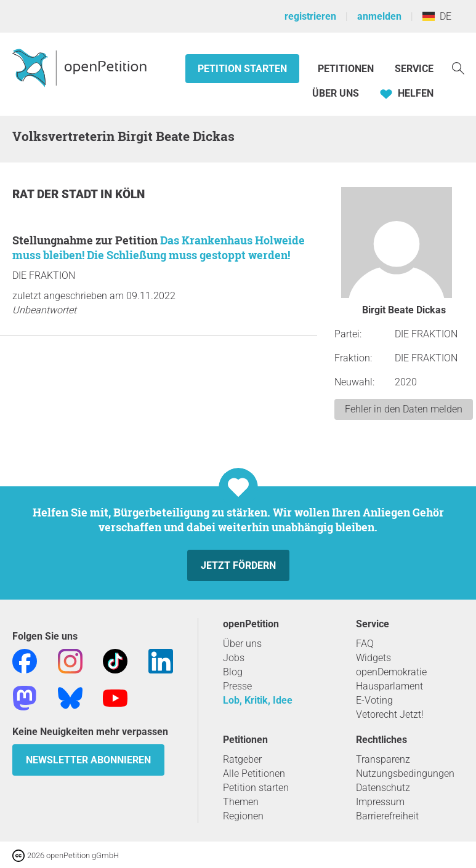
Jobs (234, 658)
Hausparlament (389, 686)
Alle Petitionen (254, 774)
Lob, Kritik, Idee (258, 700)
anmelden (379, 16)
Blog (233, 672)
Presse (237, 686)
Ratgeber (242, 759)
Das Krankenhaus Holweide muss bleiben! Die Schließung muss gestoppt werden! (159, 247)
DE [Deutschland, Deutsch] (437, 16)
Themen (241, 802)
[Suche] (458, 67)
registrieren (310, 16)
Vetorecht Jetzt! (390, 714)
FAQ (365, 644)
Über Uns (336, 93)
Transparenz (383, 759)
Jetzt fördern (238, 565)
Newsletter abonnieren (88, 760)
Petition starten (242, 69)
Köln (130, 194)
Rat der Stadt (56, 194)
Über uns (242, 644)
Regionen (243, 816)
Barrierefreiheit (387, 816)
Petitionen (347, 69)
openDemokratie (391, 672)
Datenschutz (383, 788)
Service (414, 69)
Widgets (373, 658)
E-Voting (374, 700)
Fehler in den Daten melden (404, 409)
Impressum (380, 802)
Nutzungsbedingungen (405, 774)
